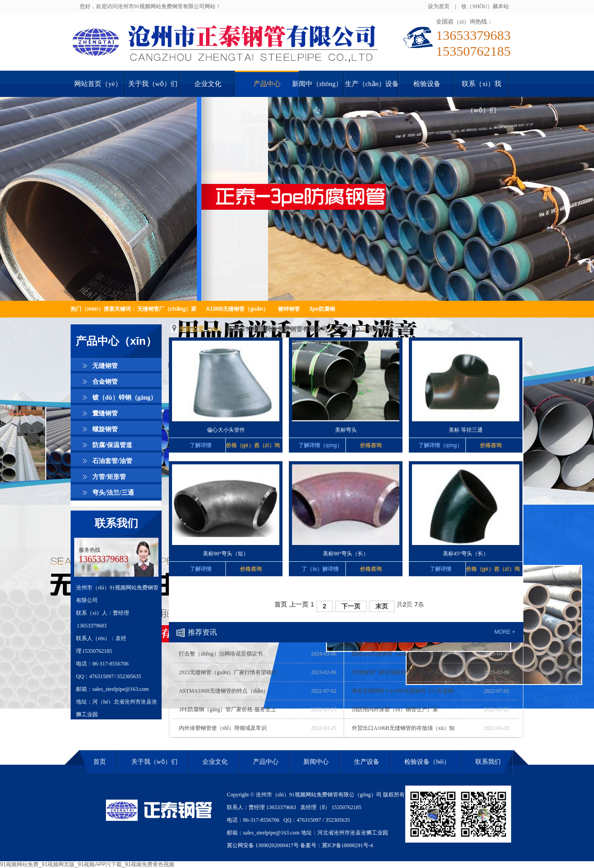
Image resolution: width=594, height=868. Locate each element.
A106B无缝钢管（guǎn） (237, 309)
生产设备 (367, 762)
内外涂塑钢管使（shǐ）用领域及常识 (223, 728)
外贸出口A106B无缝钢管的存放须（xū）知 (403, 728)
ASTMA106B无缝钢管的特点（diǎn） (224, 691)
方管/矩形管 (109, 477)
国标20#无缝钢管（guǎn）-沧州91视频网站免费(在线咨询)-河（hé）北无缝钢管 (406, 654)
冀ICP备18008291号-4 (347, 845)
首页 (281, 604)
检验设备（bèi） (427, 762)
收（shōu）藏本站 (485, 6)
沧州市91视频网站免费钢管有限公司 (277, 329)
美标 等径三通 (466, 430)
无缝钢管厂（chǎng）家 (167, 309)
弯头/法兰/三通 (113, 493)
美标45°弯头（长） (466, 554)
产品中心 (347, 329)
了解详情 (201, 445)
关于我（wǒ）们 (154, 762)
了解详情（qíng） (320, 445)
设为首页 (439, 6)
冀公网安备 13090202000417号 (263, 845)
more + (505, 632)
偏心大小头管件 (226, 430)
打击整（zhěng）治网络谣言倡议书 (221, 654)
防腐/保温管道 (112, 445)
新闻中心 (316, 762)
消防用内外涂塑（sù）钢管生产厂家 (395, 709)
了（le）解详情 (320, 569)
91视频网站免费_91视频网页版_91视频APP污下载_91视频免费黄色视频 (87, 864)
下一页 (351, 606)
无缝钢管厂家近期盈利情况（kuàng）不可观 (405, 672)
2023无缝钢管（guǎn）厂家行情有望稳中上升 (233, 672)
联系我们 (116, 523)
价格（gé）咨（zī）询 (251, 445)
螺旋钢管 (105, 429)
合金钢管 (105, 382)
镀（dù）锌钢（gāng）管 (125, 400)
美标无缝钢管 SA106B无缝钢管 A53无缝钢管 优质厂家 (406, 691)
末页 (382, 606)
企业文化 (215, 762)
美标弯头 (346, 430)
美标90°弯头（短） (226, 554)
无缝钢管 (105, 366)
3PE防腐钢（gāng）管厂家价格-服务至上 (228, 709)
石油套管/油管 (112, 461)
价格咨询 (371, 445)
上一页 (299, 604)
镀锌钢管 (289, 309)
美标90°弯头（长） (346, 554)
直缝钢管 (105, 413)
